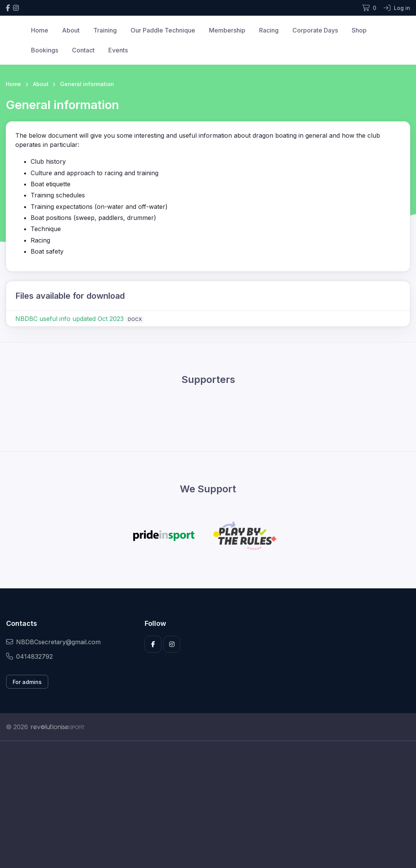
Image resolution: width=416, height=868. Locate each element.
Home (40, 30)
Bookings (45, 50)
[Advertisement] (208, 813)
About (71, 30)
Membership (227, 30)
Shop (359, 30)
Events (118, 50)
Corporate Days (315, 30)
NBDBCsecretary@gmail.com (53, 642)
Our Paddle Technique (163, 30)
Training (105, 30)
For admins (27, 682)
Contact (83, 50)
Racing (269, 30)
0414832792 (29, 656)
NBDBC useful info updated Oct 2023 (69, 319)
